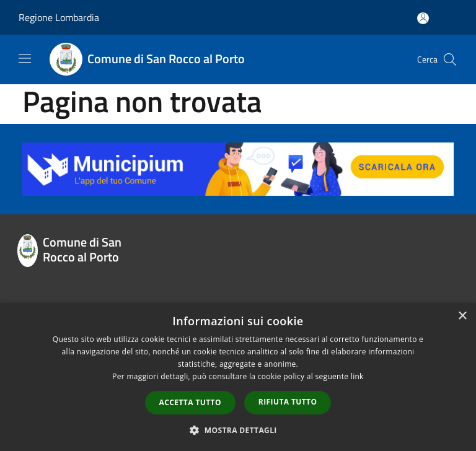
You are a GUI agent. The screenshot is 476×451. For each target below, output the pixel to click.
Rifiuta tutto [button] (288, 402)
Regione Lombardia (59, 17)
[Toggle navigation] (25, 58)
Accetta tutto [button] (190, 402)
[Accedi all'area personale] (423, 18)
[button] (238, 430)
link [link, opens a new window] (357, 376)
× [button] (462, 316)
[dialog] (238, 377)
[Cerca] (450, 59)
